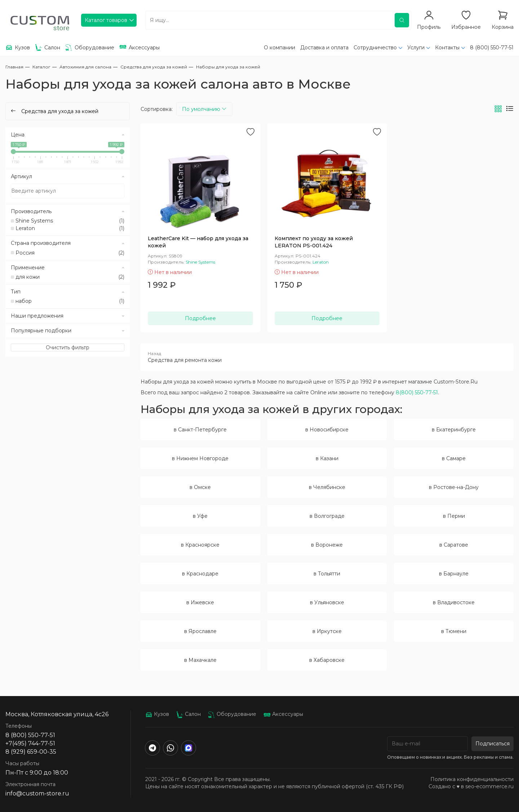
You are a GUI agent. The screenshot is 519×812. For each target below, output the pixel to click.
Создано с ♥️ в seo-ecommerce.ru (471, 786)
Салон (188, 714)
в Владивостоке (454, 602)
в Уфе (200, 516)
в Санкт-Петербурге (200, 430)
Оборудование (232, 714)
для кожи (70, 277)
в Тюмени (454, 631)
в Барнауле (454, 574)
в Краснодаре (200, 574)
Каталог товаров (106, 20)
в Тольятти (327, 574)
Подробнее (200, 318)
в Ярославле (200, 631)
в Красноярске (200, 545)
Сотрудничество (375, 48)
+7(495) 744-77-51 (30, 743)
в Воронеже (327, 545)
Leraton (70, 228)
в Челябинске (327, 487)
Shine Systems (70, 221)
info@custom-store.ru (37, 793)
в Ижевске (200, 602)
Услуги (416, 48)
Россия (70, 253)
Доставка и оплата (324, 48)
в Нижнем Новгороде (200, 458)
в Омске (200, 487)
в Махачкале (200, 660)
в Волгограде (327, 516)
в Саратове (454, 545)
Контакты (447, 48)
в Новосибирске (327, 430)
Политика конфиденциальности (472, 779)
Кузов (157, 714)
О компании (280, 48)
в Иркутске (327, 631)
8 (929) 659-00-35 (31, 752)
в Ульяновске (327, 602)
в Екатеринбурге (454, 430)
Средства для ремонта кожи (327, 357)
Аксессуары (283, 714)
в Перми (454, 516)
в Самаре (454, 458)
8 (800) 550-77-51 (492, 48)
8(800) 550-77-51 (417, 392)
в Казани (327, 458)
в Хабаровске (327, 660)
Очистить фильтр (68, 347)
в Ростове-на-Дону (454, 487)
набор (70, 301)
